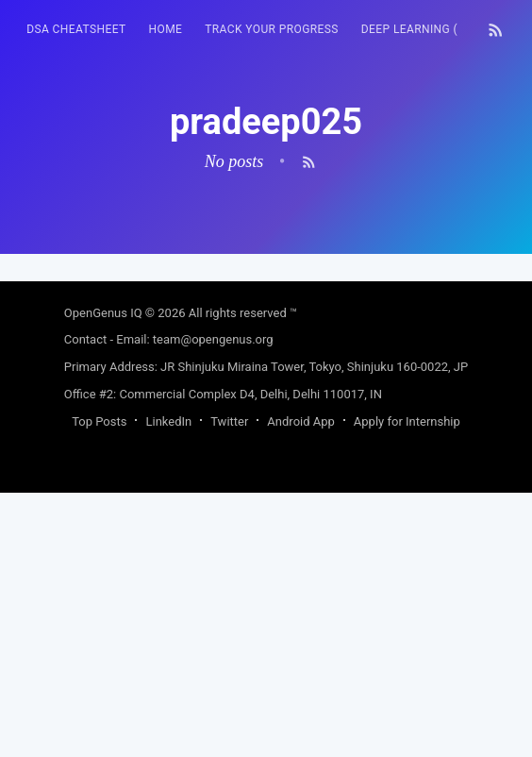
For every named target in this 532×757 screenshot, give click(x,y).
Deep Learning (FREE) (425, 29)
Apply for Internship (407, 421)
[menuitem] (76, 30)
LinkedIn (168, 421)
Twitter (229, 421)
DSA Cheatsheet (76, 29)
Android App (300, 421)
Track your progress (272, 29)
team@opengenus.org (213, 339)
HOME (166, 29)
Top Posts (99, 421)
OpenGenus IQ (103, 313)
